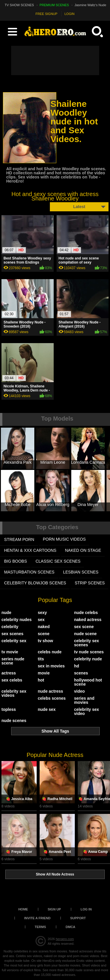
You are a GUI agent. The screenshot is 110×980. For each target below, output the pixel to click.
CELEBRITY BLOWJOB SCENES (35, 583)
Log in (86, 909)
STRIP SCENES (90, 583)
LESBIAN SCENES (81, 572)
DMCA (71, 927)
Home (23, 909)
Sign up (54, 909)
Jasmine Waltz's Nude (90, 5)
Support (78, 918)
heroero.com (65, 939)
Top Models (57, 419)
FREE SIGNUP (46, 14)
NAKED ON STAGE (83, 550)
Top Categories (57, 527)
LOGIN (70, 14)
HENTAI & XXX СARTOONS (30, 550)
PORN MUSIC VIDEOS (64, 539)
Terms (40, 927)
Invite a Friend (38, 918)
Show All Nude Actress (55, 874)
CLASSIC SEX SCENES (58, 561)
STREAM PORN (19, 539)
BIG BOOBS (16, 561)
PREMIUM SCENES (54, 5)
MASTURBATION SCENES (29, 572)
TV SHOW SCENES (19, 5)
